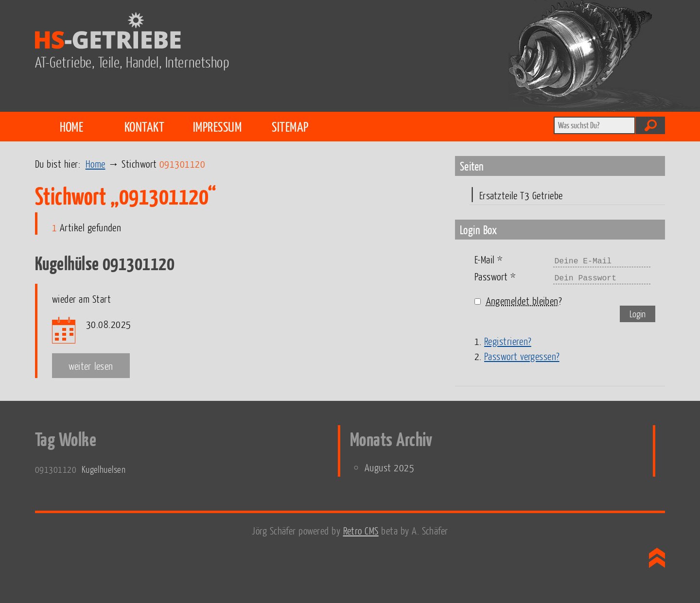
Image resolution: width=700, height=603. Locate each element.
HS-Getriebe (367, 32)
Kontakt (144, 126)
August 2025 (389, 467)
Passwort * (495, 276)
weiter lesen (91, 366)
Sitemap (290, 126)
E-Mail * (489, 259)
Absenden (650, 125)
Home (72, 126)
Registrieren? (508, 341)
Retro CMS (361, 530)
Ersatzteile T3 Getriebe (521, 195)
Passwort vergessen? (522, 356)
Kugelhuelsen (104, 469)
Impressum (217, 126)
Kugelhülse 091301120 (105, 263)
